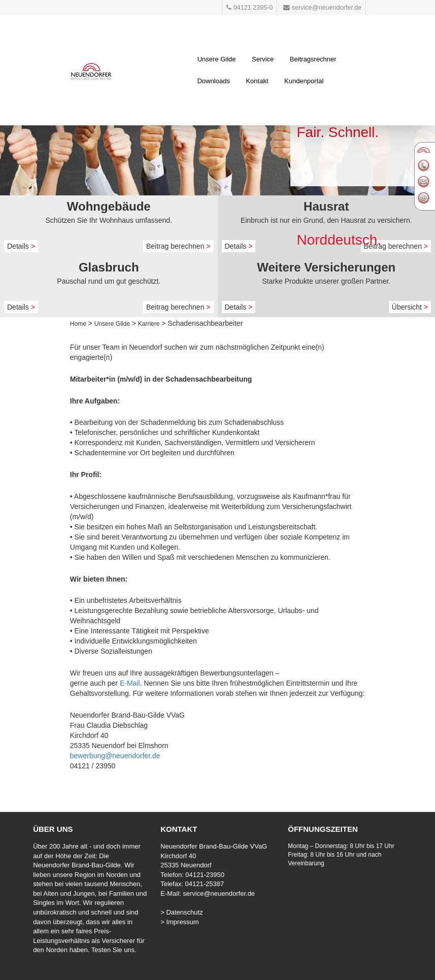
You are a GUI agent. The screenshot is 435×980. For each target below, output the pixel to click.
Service (263, 59)
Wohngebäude (109, 206)
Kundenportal (304, 81)
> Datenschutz (181, 912)
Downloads (214, 81)
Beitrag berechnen (178, 246)
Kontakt (257, 81)
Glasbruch (109, 267)
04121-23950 (205, 875)
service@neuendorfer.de (219, 893)
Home (78, 324)
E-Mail (130, 683)
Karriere (149, 324)
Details (21, 246)
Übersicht (410, 307)
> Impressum (180, 922)
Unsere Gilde (217, 59)
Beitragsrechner (313, 59)
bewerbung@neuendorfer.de (115, 756)
